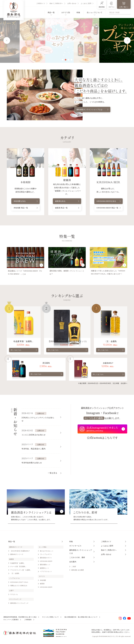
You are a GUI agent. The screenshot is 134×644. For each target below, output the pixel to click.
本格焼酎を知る (26, 201)
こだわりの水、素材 (77, 558)
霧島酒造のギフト (46, 559)
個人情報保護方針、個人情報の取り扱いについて (81, 618)
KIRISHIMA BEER (46, 562)
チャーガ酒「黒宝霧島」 (19, 567)
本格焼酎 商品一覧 (26, 208)
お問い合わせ (72, 3)
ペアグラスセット (46, 572)
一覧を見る (52, 474)
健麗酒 (42, 584)
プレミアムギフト (46, 555)
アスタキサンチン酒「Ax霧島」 (21, 571)
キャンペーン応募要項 (11, 621)
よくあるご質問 (86, 3)
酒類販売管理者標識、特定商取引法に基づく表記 (20, 618)
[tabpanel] (67, 40)
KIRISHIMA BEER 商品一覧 (109, 207)
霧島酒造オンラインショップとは (92, 109)
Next (127, 40)
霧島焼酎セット (45, 565)
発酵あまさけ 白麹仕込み (19, 586)
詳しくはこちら (24, 351)
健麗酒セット (44, 569)
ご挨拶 (74, 567)
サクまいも (14, 595)
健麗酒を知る (67, 201)
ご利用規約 (28, 621)
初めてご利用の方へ (56, 3)
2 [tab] (66, 60)
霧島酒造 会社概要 (78, 571)
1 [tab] (63, 60)
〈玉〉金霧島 (15, 574)
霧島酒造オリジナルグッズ (19, 604)
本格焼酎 (43, 581)
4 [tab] (71, 60)
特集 (78, 12)
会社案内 (73, 562)
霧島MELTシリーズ (17, 555)
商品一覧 (51, 12)
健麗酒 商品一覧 (67, 208)
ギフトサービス (75, 547)
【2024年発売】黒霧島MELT (20, 552)
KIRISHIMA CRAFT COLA (19, 583)
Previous (7, 40)
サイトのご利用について (50, 618)
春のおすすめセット (47, 552)
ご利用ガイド (41, 3)
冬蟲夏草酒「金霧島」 (18, 564)
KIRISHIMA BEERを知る (109, 199)
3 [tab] (69, 60)
